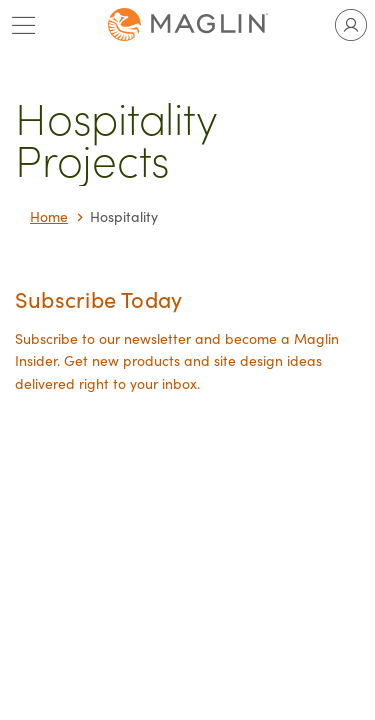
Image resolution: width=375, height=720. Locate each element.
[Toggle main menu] (24, 25)
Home (49, 216)
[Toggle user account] (351, 25)
